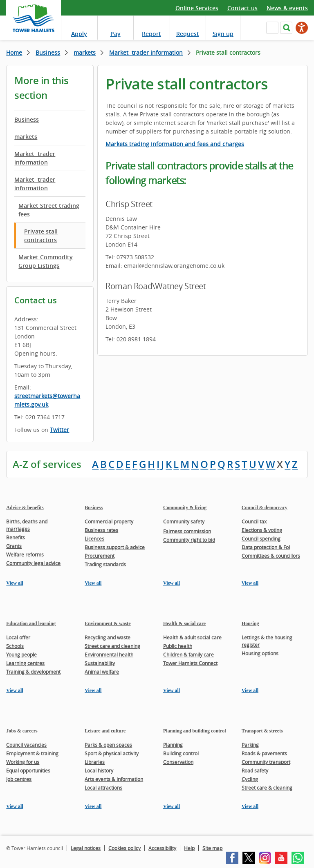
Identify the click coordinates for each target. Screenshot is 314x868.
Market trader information (146, 52)
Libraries (95, 762)
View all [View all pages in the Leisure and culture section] (93, 806)
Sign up (223, 34)
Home (14, 52)
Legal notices (86, 848)
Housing (250, 623)
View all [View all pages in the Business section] (93, 583)
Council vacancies (26, 745)
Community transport (266, 762)
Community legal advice (33, 563)
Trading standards (105, 564)
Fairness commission (187, 531)
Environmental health (109, 654)
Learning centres (25, 663)
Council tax (254, 521)
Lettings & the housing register (267, 641)
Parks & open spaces (108, 745)
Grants (14, 546)
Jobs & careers (22, 731)
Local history (99, 770)
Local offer (18, 637)
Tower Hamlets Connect (190, 663)
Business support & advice (115, 547)
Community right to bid (189, 540)
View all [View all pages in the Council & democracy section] (250, 583)
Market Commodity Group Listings (46, 261)
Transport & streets (262, 731)
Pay (116, 34)
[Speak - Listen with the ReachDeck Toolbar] (302, 28)
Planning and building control (195, 731)
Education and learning (31, 623)
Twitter (59, 430)
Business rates (101, 530)
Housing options (260, 653)
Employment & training (32, 753)
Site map (212, 848)
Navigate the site (272, 28)
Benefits (16, 537)
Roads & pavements (264, 753)
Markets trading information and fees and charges (175, 144)
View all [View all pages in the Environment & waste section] (93, 690)
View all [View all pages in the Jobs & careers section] (15, 806)
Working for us (23, 762)
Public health (178, 646)
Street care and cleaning (112, 646)
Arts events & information (114, 779)
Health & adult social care (192, 637)
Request (188, 34)
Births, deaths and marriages (27, 525)
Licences (94, 539)
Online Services (197, 8)
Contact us (242, 8)
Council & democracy (265, 507)
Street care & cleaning (267, 788)
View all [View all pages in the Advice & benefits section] (15, 583)
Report (151, 34)
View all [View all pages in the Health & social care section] (172, 690)
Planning (173, 745)
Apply (79, 34)
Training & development (33, 672)
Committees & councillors (271, 556)
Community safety (184, 521)
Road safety (255, 770)
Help (189, 848)
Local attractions (103, 788)
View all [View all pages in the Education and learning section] (15, 690)
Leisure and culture (105, 731)
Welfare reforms (25, 554)
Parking (250, 745)
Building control (181, 753)
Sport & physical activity (112, 753)
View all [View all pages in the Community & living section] (172, 583)
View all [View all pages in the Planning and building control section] (172, 806)
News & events (287, 8)
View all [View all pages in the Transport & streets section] (250, 806)
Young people (21, 654)
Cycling (250, 779)
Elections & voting (262, 530)
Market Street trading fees (49, 210)
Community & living (185, 507)
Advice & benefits (25, 507)
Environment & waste (108, 623)
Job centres (19, 779)
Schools (15, 646)
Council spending (261, 539)
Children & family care (188, 654)
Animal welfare (102, 672)
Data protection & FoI (266, 547)
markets (85, 52)
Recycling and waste (108, 637)
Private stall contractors (41, 236)
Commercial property (109, 521)
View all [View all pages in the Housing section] (250, 690)
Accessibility (162, 848)
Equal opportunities (28, 770)
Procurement (100, 556)
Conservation (178, 762)
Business (48, 52)
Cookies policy (124, 848)
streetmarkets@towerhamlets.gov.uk (47, 400)
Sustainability (100, 663)
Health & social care (184, 623)
